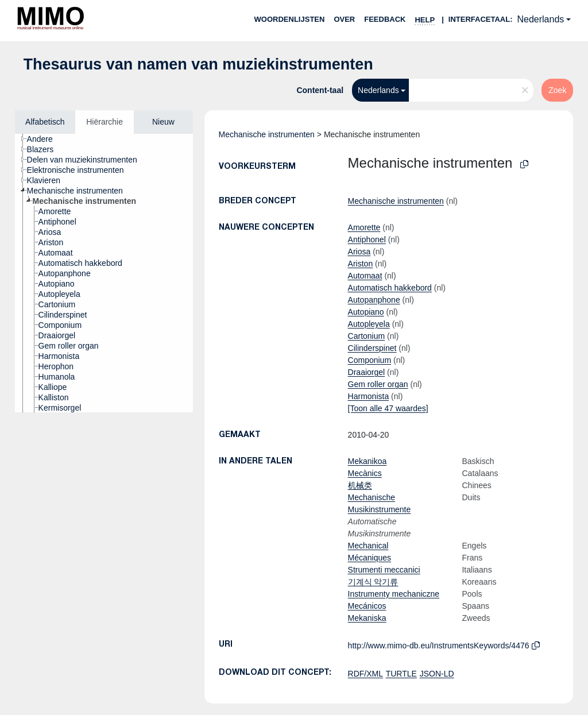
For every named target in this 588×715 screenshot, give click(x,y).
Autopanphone (374, 300)
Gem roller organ (378, 384)
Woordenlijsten (290, 19)
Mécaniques (370, 558)
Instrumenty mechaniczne (394, 594)
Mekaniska (367, 618)
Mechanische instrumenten (267, 134)
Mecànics (365, 473)
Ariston (361, 264)
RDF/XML (365, 674)
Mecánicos (367, 606)
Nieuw (163, 122)
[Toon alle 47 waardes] (388, 408)
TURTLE (401, 674)
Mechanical (368, 546)
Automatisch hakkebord (390, 288)
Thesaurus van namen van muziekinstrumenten (198, 64)
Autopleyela (369, 324)
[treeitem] (45, 139)
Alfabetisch (45, 122)
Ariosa (359, 252)
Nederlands (540, 19)
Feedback (385, 19)
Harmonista (369, 396)
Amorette (364, 227)
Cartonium (367, 336)
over (344, 19)
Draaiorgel (367, 372)
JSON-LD (437, 674)
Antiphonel (367, 239)
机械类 (360, 485)
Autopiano (366, 312)
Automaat (365, 276)
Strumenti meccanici (384, 570)
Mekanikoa (367, 461)
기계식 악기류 (373, 582)
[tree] (104, 273)
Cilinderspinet (372, 348)
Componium (370, 360)
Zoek (557, 90)
